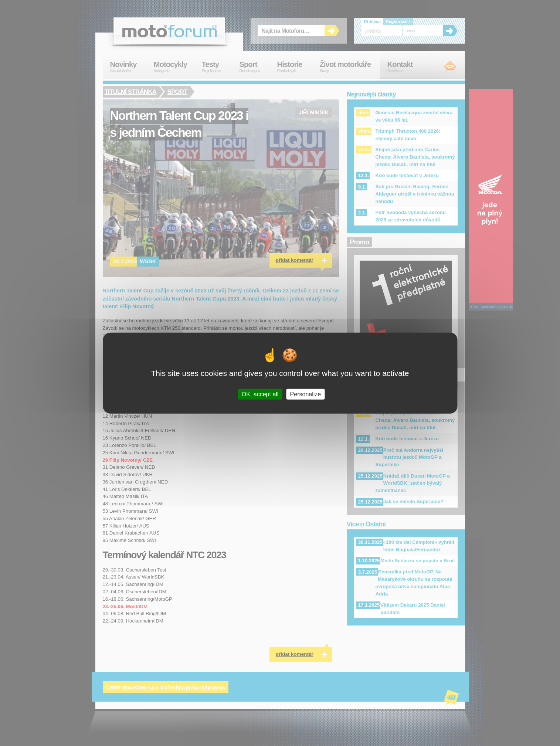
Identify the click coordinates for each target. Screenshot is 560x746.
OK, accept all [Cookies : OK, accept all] (260, 394)
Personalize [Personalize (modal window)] (306, 394)
